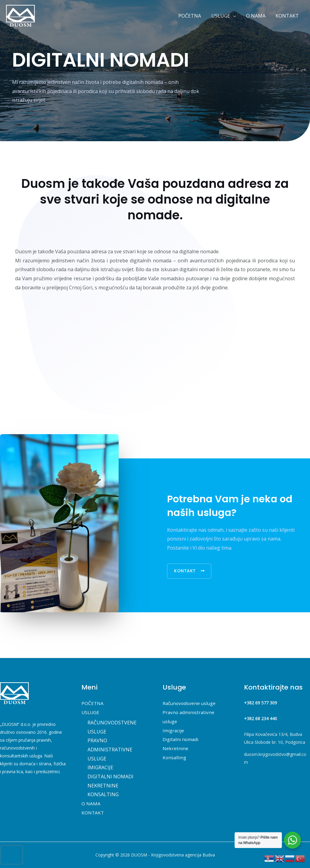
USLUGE (91, 712)
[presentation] (12, 855)
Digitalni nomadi (181, 739)
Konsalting (175, 757)
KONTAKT (93, 813)
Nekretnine (176, 748)
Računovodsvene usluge (190, 703)
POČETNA (93, 703)
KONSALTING (103, 794)
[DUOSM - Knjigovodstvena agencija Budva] (20, 15)
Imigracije (174, 730)
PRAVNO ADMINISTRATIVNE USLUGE (110, 749)
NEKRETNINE (103, 786)
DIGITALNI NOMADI (110, 777)
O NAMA (91, 803)
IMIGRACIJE (100, 767)
